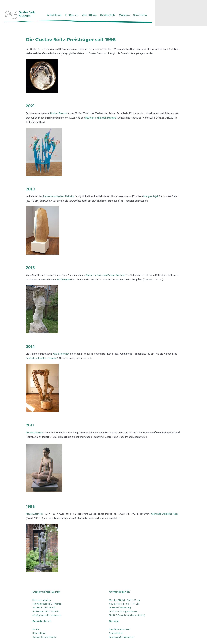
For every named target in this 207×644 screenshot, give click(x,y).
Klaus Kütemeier (35, 514)
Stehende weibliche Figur (165, 514)
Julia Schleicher (61, 354)
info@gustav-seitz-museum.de (47, 615)
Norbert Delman (59, 113)
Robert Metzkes (34, 433)
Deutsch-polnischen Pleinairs (101, 118)
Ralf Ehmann (64, 280)
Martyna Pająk (151, 196)
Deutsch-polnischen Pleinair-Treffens (105, 275)
